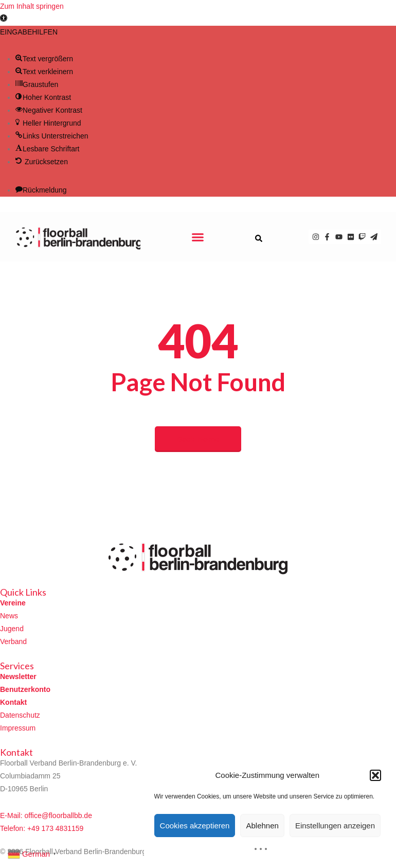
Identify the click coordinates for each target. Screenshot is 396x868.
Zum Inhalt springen (32, 6)
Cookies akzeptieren (195, 826)
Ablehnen (262, 826)
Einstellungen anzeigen (335, 826)
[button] (4, 19)
